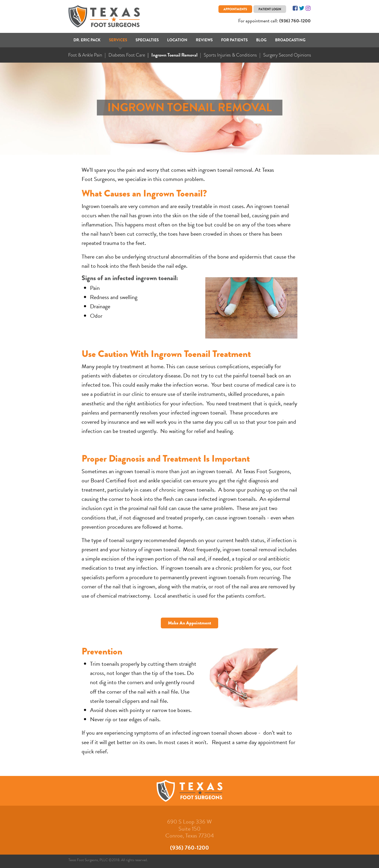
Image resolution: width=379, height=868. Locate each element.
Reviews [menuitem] (204, 40)
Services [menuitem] (118, 40)
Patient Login (270, 9)
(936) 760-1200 (295, 21)
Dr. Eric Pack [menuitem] (87, 40)
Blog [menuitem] (261, 40)
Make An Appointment (189, 623)
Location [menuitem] (177, 40)
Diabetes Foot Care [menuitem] (127, 55)
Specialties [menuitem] (147, 40)
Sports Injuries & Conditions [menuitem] (230, 55)
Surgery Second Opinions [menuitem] (287, 55)
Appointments (235, 9)
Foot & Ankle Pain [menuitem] (85, 55)
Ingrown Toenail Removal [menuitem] (174, 55)
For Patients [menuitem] (234, 40)
